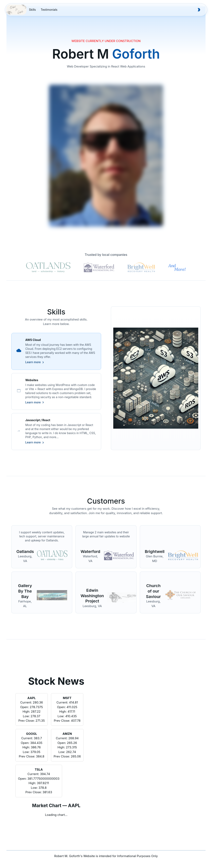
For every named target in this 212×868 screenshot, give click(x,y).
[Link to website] (52, 556)
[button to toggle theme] (199, 10)
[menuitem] (32, 10)
